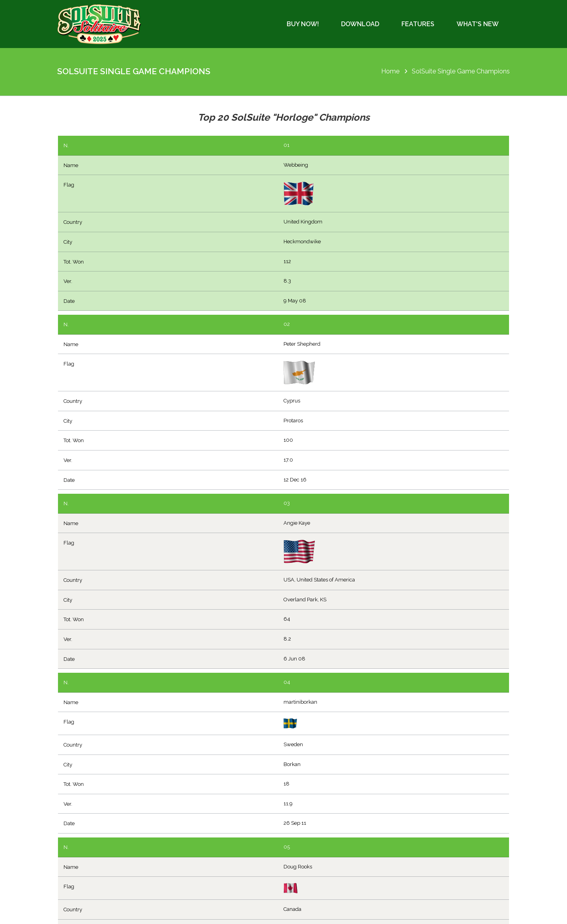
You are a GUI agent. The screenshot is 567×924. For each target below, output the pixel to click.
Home (390, 71)
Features (418, 24)
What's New (478, 24)
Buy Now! (303, 24)
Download (360, 24)
